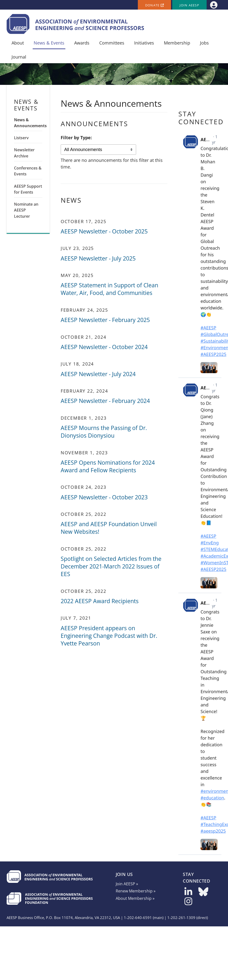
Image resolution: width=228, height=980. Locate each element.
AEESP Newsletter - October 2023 (104, 497)
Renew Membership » (136, 891)
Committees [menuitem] (112, 43)
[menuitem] (214, 5)
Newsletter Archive (24, 153)
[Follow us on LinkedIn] (188, 893)
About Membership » (135, 898)
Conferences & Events (28, 171)
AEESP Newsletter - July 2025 (98, 258)
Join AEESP (189, 5)
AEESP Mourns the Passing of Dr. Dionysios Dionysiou (104, 432)
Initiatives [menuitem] (144, 43)
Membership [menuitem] (177, 43)
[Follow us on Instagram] (188, 903)
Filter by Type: (76, 138)
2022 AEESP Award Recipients (100, 601)
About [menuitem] (18, 43)
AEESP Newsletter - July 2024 (98, 374)
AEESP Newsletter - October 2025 (104, 231)
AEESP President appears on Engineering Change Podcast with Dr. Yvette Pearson (109, 636)
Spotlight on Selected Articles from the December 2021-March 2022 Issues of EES (111, 566)
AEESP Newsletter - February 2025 (105, 320)
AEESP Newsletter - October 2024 (104, 347)
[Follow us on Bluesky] (203, 893)
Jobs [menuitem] (204, 43)
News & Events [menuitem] (49, 43)
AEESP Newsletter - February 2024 (105, 401)
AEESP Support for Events (28, 189)
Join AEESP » (127, 884)
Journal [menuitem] (19, 57)
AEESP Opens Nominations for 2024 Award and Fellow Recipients (108, 466)
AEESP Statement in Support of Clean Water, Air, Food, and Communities (109, 289)
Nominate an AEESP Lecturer (26, 210)
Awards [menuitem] (82, 43)
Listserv (21, 138)
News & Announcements (28, 123)
